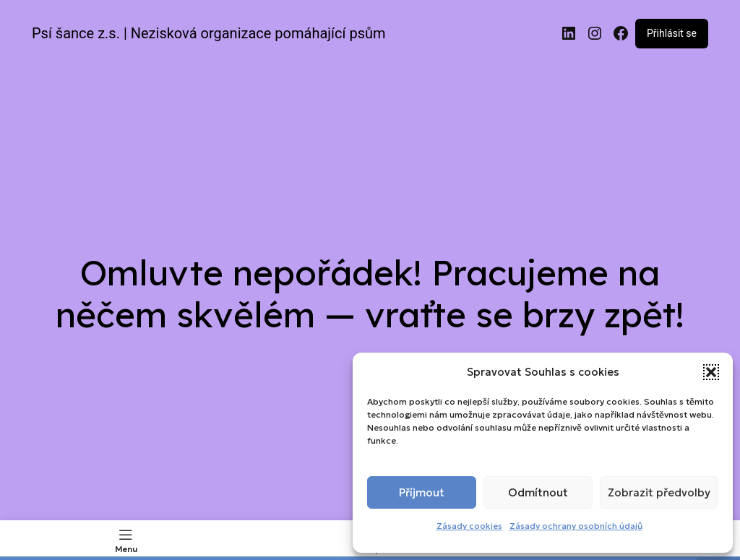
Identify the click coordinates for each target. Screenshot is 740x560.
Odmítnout (538, 492)
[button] (711, 372)
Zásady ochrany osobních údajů (576, 526)
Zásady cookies (469, 526)
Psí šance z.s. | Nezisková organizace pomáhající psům (209, 33)
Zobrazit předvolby (659, 492)
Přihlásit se (672, 33)
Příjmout (422, 492)
